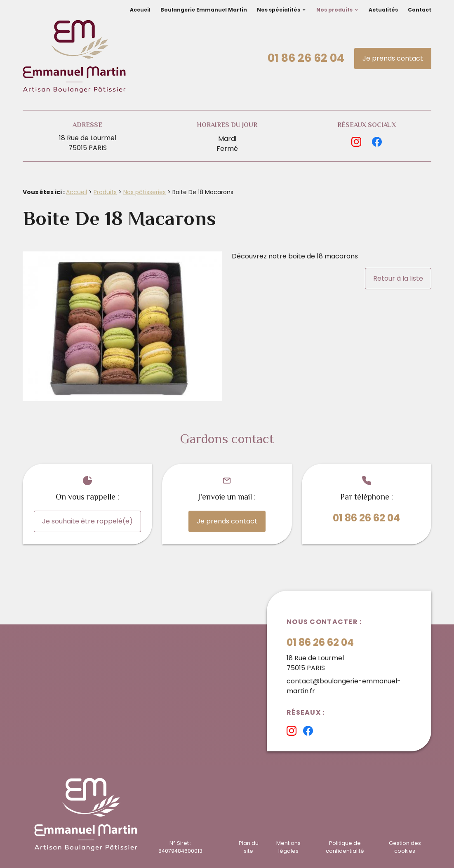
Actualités (383, 10)
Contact (420, 10)
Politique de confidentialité (345, 847)
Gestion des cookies (405, 847)
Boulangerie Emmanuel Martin (204, 10)
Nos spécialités (279, 10)
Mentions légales (288, 847)
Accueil (140, 10)
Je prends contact (393, 58)
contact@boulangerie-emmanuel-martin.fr (344, 686)
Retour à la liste (398, 278)
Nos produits (334, 10)
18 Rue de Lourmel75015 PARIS (88, 143)
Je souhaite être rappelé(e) (87, 521)
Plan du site (249, 847)
